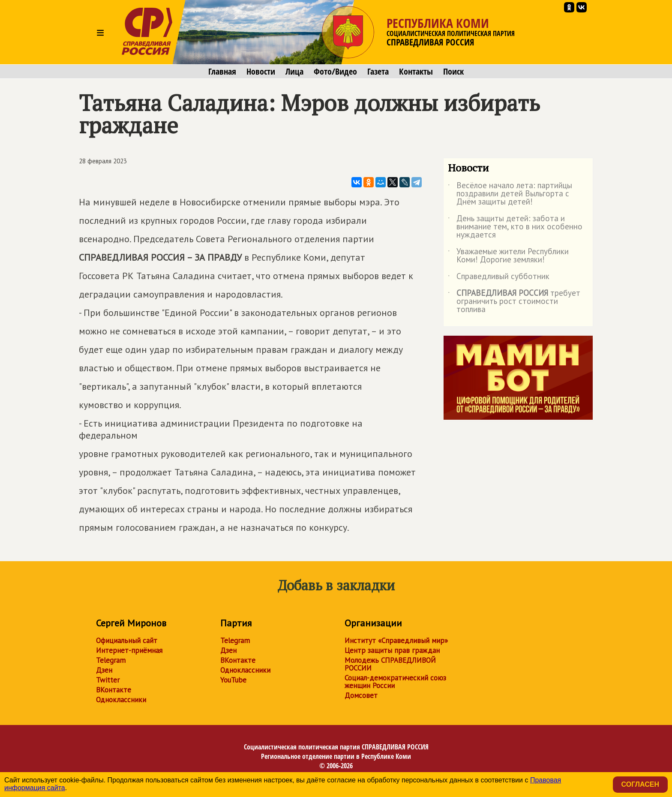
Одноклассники (121, 700)
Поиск (453, 72)
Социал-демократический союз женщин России (395, 682)
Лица (294, 72)
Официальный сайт (127, 641)
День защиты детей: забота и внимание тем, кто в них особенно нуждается (515, 227)
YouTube (233, 680)
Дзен (104, 670)
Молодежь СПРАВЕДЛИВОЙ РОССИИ (390, 664)
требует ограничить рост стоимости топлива (514, 302)
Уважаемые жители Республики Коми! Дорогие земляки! (508, 256)
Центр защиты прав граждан (392, 650)
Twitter (108, 680)
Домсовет (361, 695)
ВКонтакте (114, 690)
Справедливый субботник (499, 278)
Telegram (111, 660)
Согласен (640, 784)
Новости (261, 72)
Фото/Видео (335, 72)
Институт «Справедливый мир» (396, 641)
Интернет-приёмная (129, 650)
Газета (378, 72)
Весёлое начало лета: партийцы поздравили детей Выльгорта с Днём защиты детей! (510, 194)
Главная (222, 72)
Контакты (416, 72)
